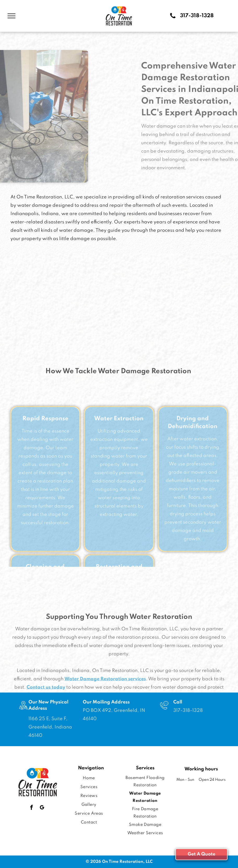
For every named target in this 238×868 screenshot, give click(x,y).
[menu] (11, 16)
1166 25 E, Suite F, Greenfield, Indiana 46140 (50, 727)
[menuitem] (89, 778)
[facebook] (31, 808)
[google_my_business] (42, 808)
